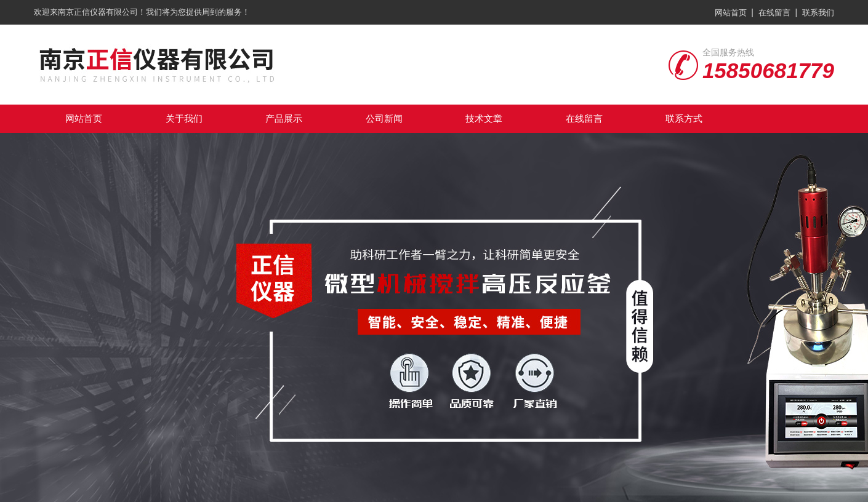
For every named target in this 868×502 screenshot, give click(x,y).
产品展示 (284, 118)
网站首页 (731, 13)
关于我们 (184, 118)
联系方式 (684, 118)
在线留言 (774, 13)
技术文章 (484, 118)
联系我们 (818, 13)
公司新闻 (384, 118)
